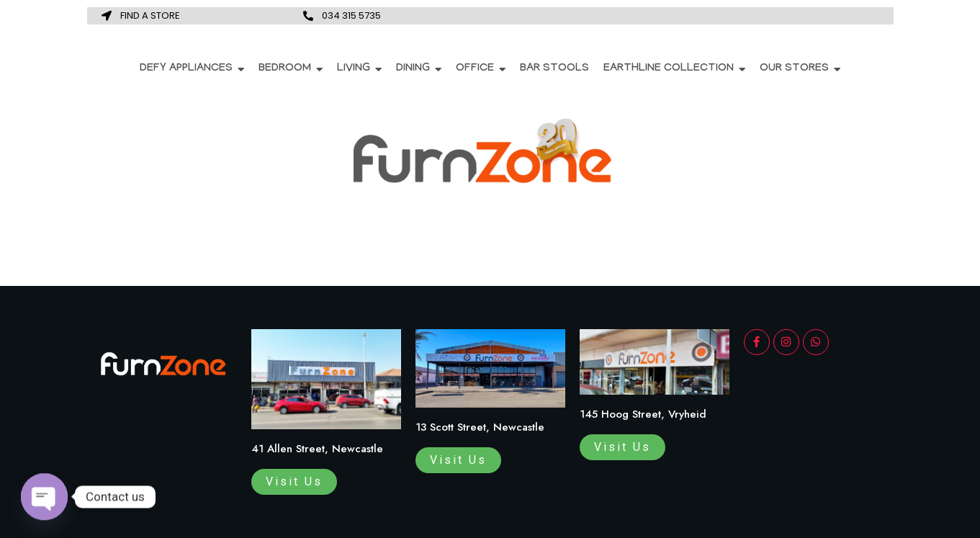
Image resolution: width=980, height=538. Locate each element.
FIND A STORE (150, 15)
